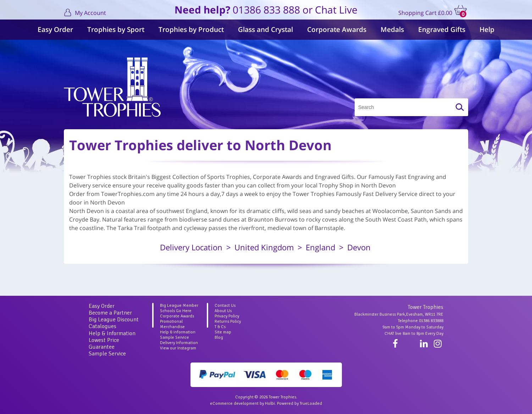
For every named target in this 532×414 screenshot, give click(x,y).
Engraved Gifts (442, 29)
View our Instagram (178, 348)
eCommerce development (234, 404)
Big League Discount (114, 320)
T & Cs (220, 327)
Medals (392, 29)
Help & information (178, 332)
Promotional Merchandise (172, 324)
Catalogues (102, 326)
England (320, 247)
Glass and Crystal (265, 29)
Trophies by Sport (116, 29)
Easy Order (55, 29)
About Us (223, 311)
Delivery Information (179, 343)
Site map (223, 332)
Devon (359, 247)
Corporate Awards (337, 29)
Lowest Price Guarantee (104, 344)
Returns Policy (228, 322)
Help (487, 29)
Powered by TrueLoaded (300, 404)
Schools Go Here (176, 311)
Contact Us (225, 306)
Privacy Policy (227, 316)
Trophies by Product (191, 29)
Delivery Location (191, 247)
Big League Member (179, 306)
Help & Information (112, 333)
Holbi (270, 404)
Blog (219, 337)
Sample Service (107, 354)
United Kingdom (264, 247)
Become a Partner (110, 313)
